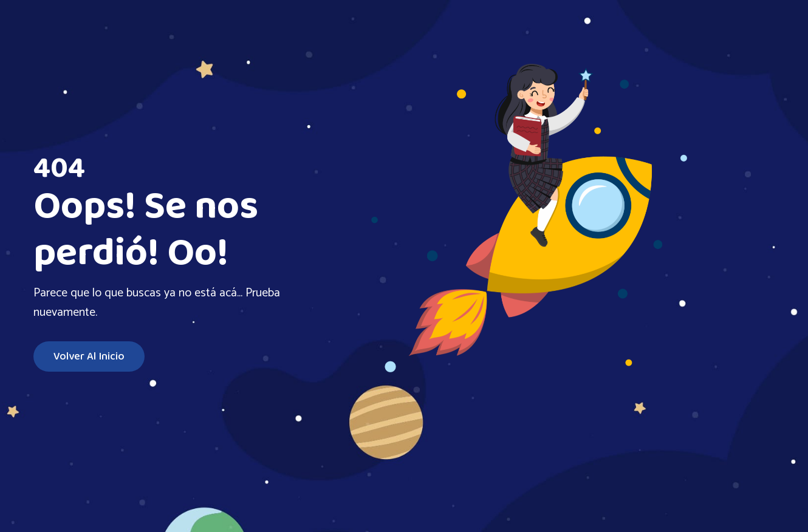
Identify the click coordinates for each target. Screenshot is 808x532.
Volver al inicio (89, 357)
